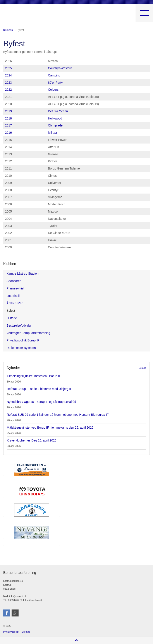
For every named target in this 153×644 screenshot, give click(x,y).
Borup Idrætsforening (12, 15)
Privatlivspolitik (11, 632)
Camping (54, 75)
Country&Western (60, 68)
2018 (8, 118)
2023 (8, 83)
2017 (8, 125)
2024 (8, 75)
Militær (53, 133)
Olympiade (55, 125)
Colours (53, 90)
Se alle (142, 368)
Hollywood (55, 118)
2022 (8, 90)
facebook (7, 613)
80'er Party (55, 83)
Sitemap (26, 632)
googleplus (15, 613)
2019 (8, 111)
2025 (8, 68)
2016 (8, 133)
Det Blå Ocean (58, 111)
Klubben (10, 264)
